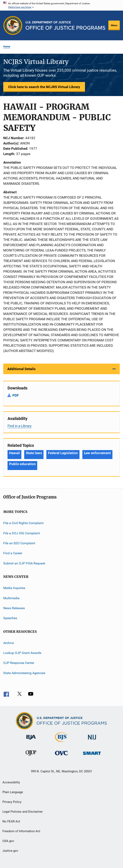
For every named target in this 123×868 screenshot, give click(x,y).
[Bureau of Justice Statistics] (61, 743)
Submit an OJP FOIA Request (24, 563)
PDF (16, 395)
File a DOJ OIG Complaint (22, 533)
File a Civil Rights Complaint (23, 523)
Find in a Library (20, 426)
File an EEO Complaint (19, 543)
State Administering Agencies (24, 673)
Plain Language (13, 792)
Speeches (10, 618)
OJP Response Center (19, 663)
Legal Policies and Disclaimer (23, 812)
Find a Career (13, 553)
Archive (9, 643)
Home (7, 46)
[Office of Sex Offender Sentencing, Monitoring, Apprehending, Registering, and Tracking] (92, 756)
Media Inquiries (14, 588)
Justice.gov (10, 851)
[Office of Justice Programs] (13, 25)
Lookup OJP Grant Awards (22, 653)
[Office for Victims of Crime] (61, 756)
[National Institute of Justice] (92, 740)
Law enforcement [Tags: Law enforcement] (97, 453)
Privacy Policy (12, 802)
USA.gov (8, 841)
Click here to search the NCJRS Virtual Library (44, 87)
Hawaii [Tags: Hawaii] (14, 453)
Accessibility (11, 782)
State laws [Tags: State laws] (34, 453)
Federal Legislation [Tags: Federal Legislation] (63, 453)
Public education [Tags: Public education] (22, 464)
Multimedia (11, 598)
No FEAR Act (11, 821)
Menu (114, 25)
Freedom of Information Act (21, 831)
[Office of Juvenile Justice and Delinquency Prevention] (31, 756)
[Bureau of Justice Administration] (31, 740)
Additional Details (21, 369)
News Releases (14, 608)
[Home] (65, 25)
